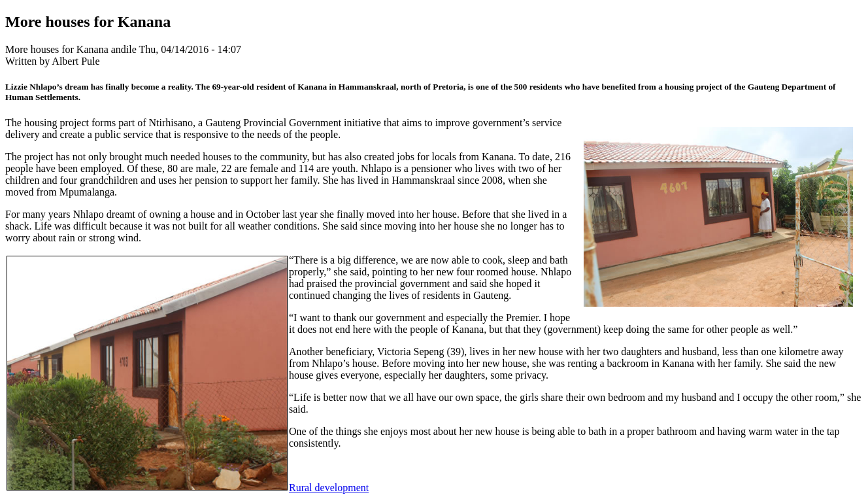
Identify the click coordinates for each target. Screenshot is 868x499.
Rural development (329, 488)
